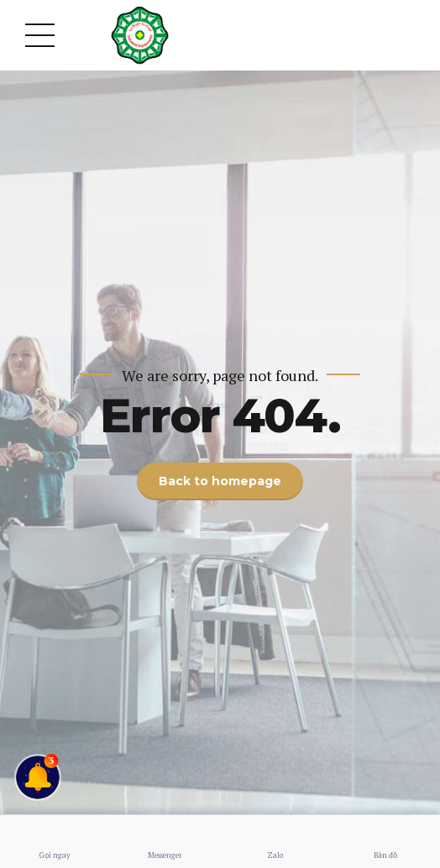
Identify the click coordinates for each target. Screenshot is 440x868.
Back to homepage (220, 481)
